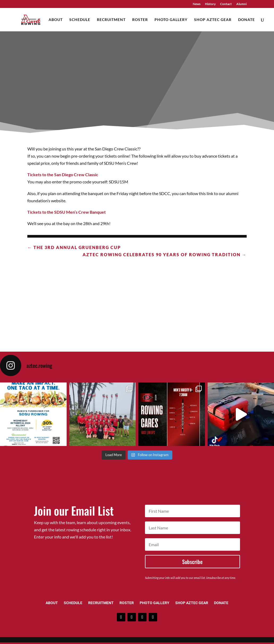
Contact (226, 4)
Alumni (241, 4)
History (210, 4)
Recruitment (111, 20)
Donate (247, 20)
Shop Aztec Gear (213, 20)
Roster (140, 20)
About (56, 20)
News (197, 4)
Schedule (80, 20)
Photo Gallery (171, 20)
